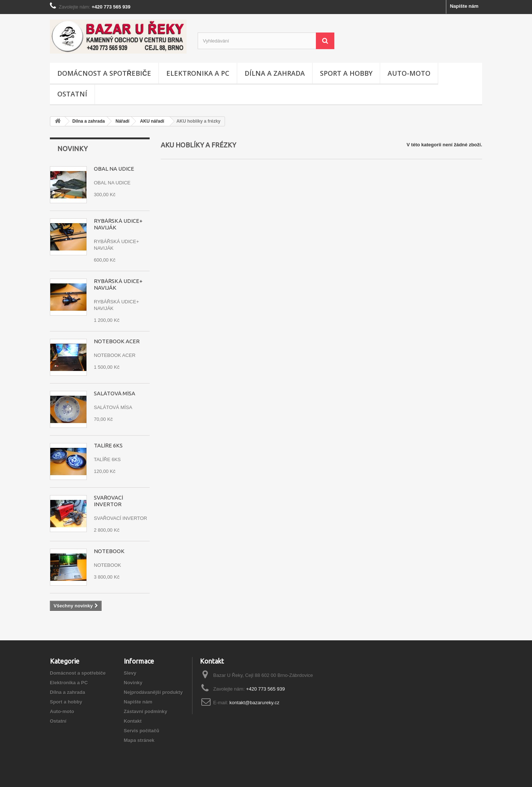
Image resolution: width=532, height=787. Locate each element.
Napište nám (464, 6)
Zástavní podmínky (146, 711)
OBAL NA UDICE (114, 169)
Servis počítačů (141, 731)
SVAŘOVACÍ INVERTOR (108, 501)
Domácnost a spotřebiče (104, 73)
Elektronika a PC (198, 73)
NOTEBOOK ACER (117, 341)
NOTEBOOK (109, 551)
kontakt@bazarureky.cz (254, 703)
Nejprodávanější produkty (153, 692)
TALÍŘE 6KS (108, 445)
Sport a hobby (346, 73)
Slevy (130, 673)
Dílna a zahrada (275, 73)
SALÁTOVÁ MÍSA (115, 393)
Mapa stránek (139, 740)
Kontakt (133, 721)
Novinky (72, 149)
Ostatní (72, 94)
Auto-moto (409, 73)
